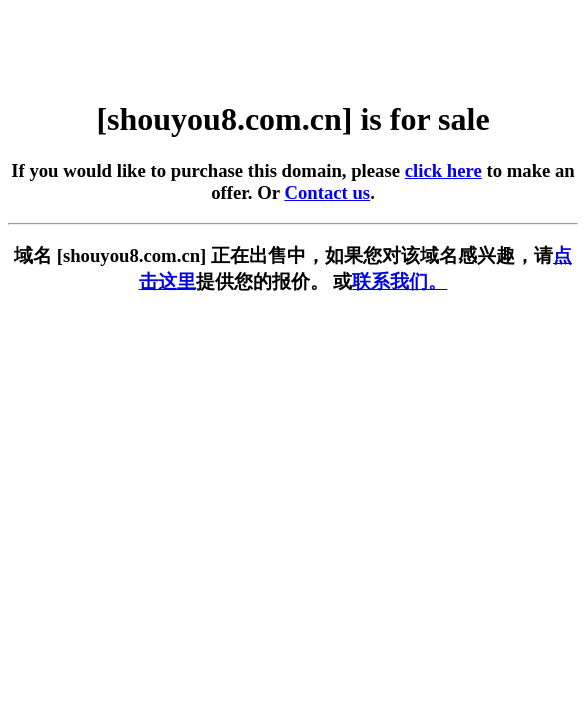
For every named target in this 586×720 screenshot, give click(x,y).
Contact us (327, 192)
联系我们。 (399, 281)
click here (443, 170)
